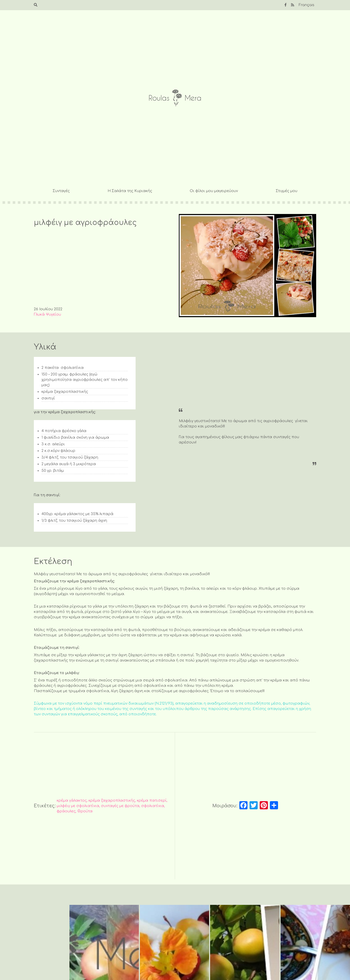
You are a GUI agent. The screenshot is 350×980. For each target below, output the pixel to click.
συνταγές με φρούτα (120, 806)
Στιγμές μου (287, 191)
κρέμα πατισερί (152, 801)
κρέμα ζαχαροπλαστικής (112, 801)
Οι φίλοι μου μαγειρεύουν (214, 191)
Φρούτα (85, 811)
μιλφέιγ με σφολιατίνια (78, 806)
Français (307, 5)
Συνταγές (61, 191)
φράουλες (66, 811)
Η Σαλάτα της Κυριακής (130, 191)
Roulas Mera (175, 98)
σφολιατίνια (153, 806)
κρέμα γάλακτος (72, 801)
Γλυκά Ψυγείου (47, 314)
